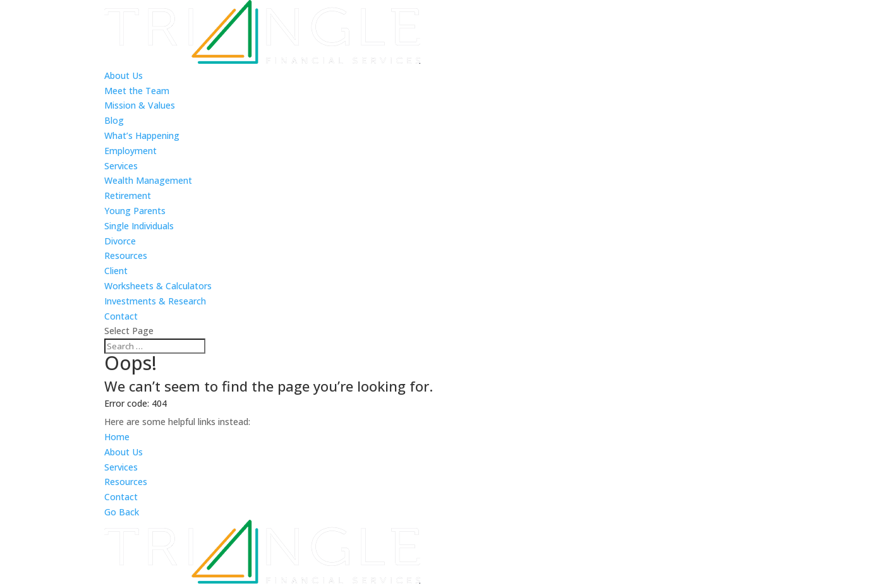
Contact (121, 316)
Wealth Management (148, 180)
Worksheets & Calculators (158, 286)
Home (117, 437)
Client (116, 271)
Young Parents (135, 211)
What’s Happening (142, 135)
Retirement (128, 195)
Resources (126, 255)
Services (121, 166)
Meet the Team (137, 91)
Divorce (120, 241)
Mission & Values (140, 105)
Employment (130, 151)
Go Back (122, 512)
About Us (124, 75)
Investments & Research (155, 301)
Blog (114, 120)
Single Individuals (139, 226)
